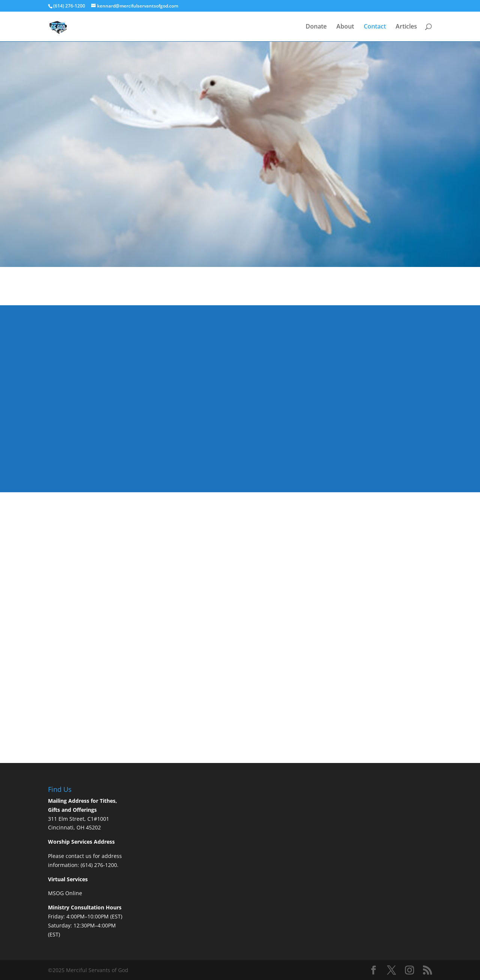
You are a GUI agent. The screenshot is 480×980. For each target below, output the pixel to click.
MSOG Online (65, 893)
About (345, 27)
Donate (316, 27)
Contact (375, 27)
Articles (406, 27)
